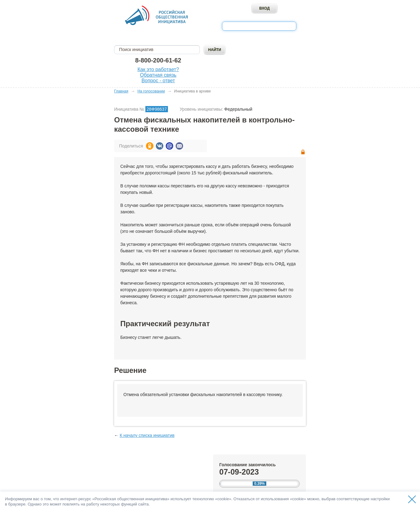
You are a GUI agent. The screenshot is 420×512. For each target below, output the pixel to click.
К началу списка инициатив (147, 435)
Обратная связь (158, 75)
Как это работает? (158, 69)
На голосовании (151, 91)
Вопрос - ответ (158, 81)
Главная (121, 91)
